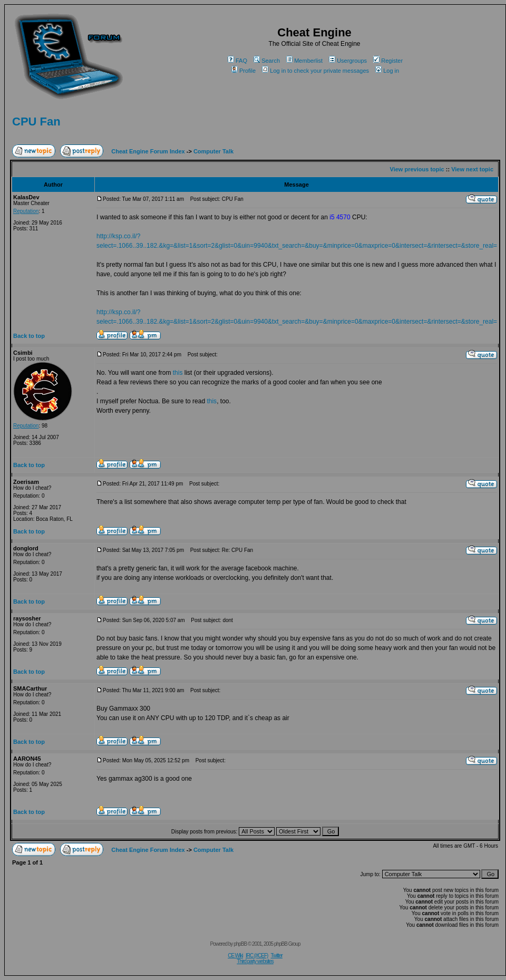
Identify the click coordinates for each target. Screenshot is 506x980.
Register (388, 61)
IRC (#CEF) (257, 955)
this (178, 373)
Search (267, 61)
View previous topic (417, 169)
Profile (244, 71)
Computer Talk (213, 151)
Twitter (276, 955)
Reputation (26, 211)
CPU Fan (36, 122)
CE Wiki (235, 955)
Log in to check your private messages (315, 71)
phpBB (240, 944)
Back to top (29, 336)
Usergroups (348, 61)
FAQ (237, 61)
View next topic (472, 169)
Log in (387, 71)
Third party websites (255, 961)
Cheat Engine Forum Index (148, 151)
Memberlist (304, 61)
